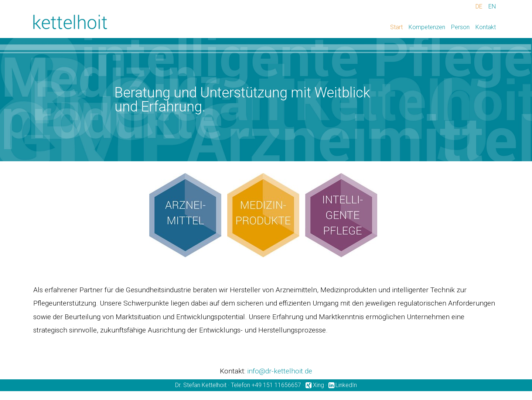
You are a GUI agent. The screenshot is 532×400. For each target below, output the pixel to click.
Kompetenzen (427, 27)
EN (492, 6)
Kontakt (486, 27)
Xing (318, 385)
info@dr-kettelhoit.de (280, 371)
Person (460, 27)
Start (396, 27)
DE (479, 6)
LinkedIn (346, 385)
